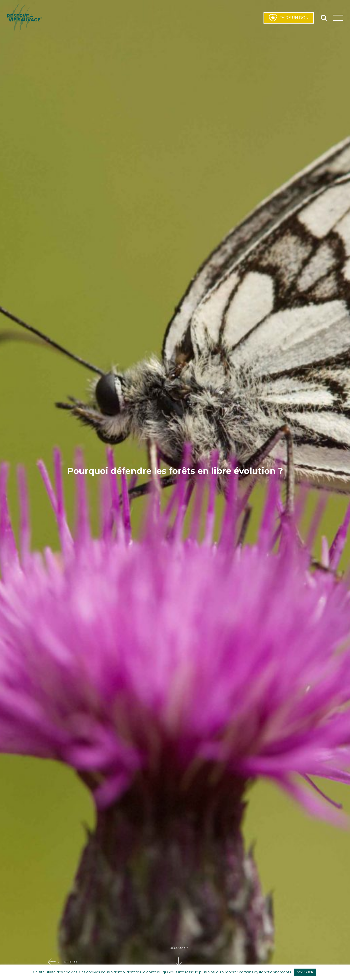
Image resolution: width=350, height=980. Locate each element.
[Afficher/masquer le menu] (338, 18)
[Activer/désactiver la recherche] (324, 18)
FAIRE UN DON (289, 18)
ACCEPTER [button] (305, 972)
